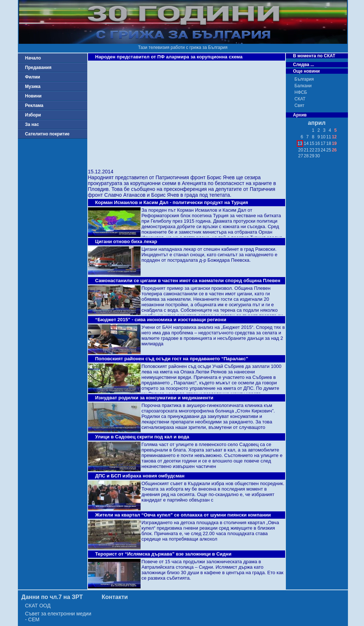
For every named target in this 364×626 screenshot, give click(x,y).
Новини (33, 96)
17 (323, 143)
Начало (33, 58)
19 (334, 143)
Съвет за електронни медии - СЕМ (58, 617)
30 (317, 156)
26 (334, 150)
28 (306, 156)
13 (300, 143)
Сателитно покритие (47, 134)
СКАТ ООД (38, 606)
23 (317, 150)
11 (329, 137)
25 (329, 150)
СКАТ (300, 99)
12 (334, 137)
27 (301, 156)
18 (329, 143)
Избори (33, 115)
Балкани (303, 86)
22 (312, 150)
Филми (33, 77)
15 (312, 143)
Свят (300, 105)
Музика (33, 87)
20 (301, 150)
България (304, 79)
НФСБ (301, 92)
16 (317, 143)
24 (323, 150)
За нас (32, 124)
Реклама (34, 105)
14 (306, 143)
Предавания (38, 68)
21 (306, 150)
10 (323, 137)
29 (312, 156)
